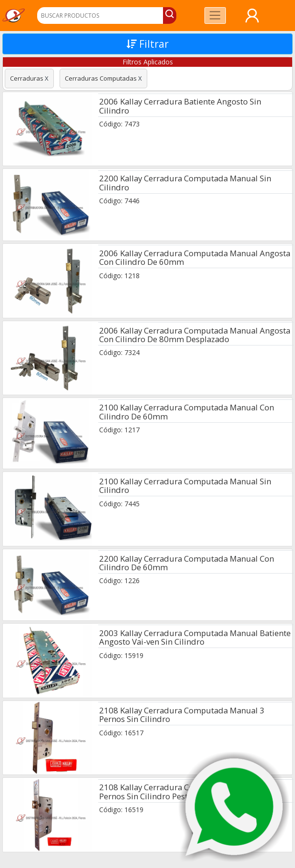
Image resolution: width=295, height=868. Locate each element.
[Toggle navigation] (215, 16)
